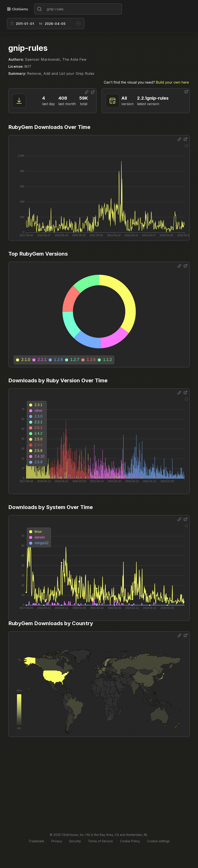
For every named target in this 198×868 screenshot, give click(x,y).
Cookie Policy (130, 841)
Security (75, 841)
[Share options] (87, 92)
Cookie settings (158, 841)
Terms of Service (100, 841)
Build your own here (172, 82)
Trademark (36, 841)
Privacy (57, 841)
